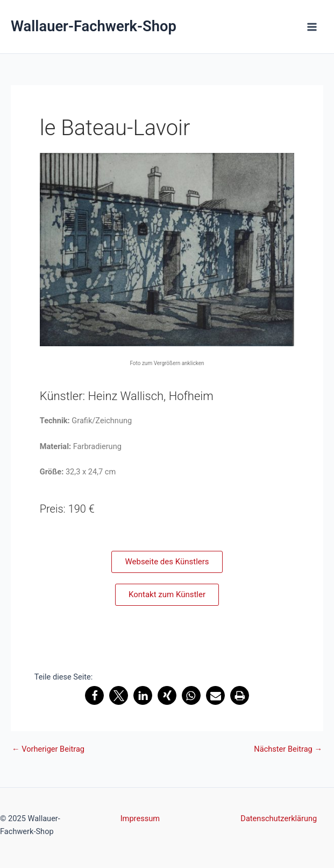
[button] (94, 695)
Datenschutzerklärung (279, 818)
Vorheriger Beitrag (48, 749)
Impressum (140, 818)
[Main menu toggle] (312, 27)
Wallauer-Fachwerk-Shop (94, 26)
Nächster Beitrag (288, 749)
